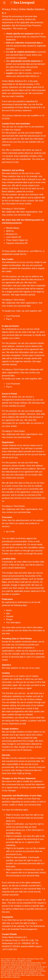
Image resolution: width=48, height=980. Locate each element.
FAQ (41, 959)
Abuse (24, 959)
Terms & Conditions (18, 961)
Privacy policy (6, 961)
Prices (36, 959)
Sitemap (30, 959)
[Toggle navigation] (4, 3)
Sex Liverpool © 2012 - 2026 (11, 959)
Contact (29, 961)
